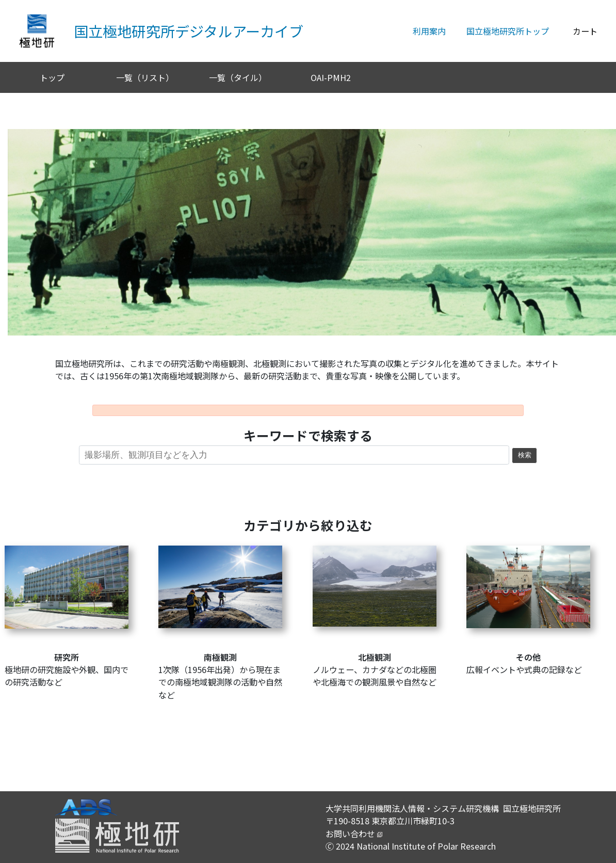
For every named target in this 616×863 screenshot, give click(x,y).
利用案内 (429, 31)
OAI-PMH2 (331, 77)
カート (585, 31)
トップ (52, 77)
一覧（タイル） (238, 77)
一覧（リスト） (145, 77)
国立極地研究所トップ (508, 31)
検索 (525, 455)
